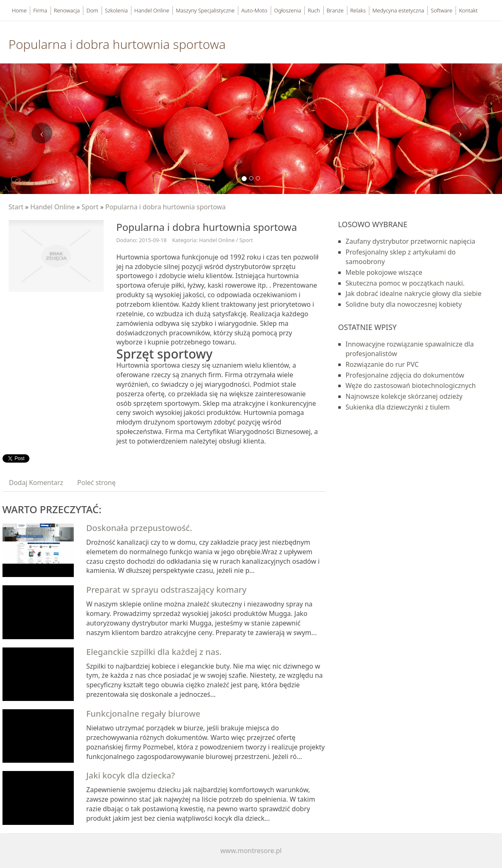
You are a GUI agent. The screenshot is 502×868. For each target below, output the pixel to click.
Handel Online (52, 207)
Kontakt (468, 10)
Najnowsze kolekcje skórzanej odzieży (404, 396)
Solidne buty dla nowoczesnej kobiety (404, 304)
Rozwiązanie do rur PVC (382, 364)
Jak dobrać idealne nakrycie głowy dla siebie (414, 293)
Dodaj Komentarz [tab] (36, 482)
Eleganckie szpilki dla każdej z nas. (154, 652)
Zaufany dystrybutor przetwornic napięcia (411, 241)
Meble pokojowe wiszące (384, 272)
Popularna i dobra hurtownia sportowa (166, 207)
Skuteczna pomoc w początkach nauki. (405, 283)
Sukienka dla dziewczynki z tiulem (398, 407)
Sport (90, 207)
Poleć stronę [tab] (96, 482)
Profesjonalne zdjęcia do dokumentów (405, 375)
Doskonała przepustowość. (139, 528)
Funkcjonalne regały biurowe (143, 714)
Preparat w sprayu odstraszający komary (166, 590)
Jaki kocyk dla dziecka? (131, 775)
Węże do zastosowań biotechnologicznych (411, 386)
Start (16, 207)
